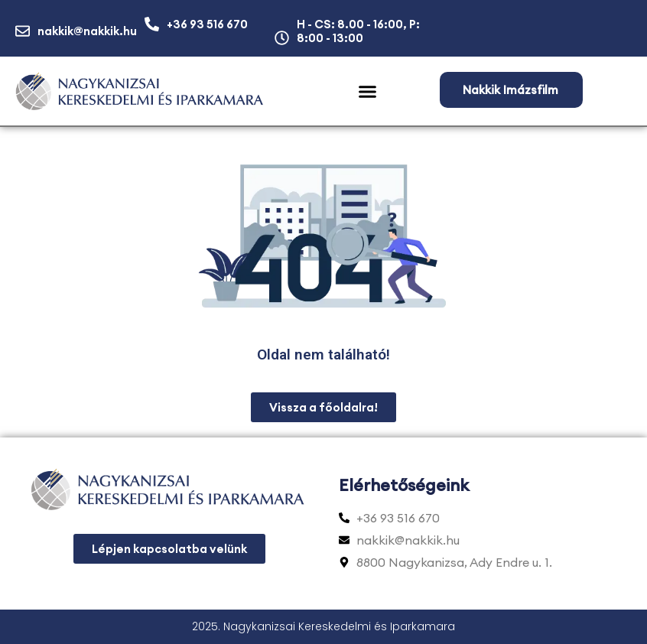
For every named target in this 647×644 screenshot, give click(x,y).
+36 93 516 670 (207, 24)
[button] (368, 92)
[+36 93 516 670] (152, 24)
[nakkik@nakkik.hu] (23, 31)
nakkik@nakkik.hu (87, 31)
